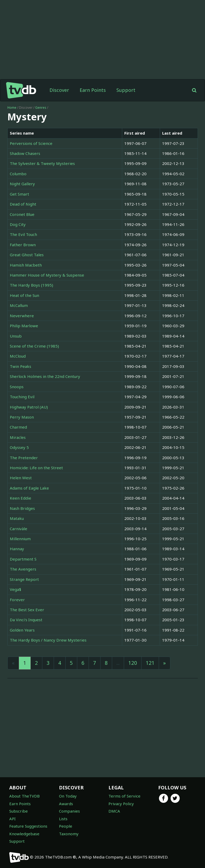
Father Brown (23, 245)
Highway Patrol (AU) (29, 407)
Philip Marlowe (24, 326)
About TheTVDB (24, 796)
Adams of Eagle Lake (29, 488)
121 (150, 663)
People (66, 826)
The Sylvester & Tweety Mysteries (42, 163)
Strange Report (24, 579)
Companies (69, 811)
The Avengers (23, 569)
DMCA (114, 811)
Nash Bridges (22, 508)
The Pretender (24, 458)
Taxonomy (69, 834)
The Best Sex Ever (27, 610)
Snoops (17, 387)
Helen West (21, 478)
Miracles (18, 437)
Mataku (17, 518)
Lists (63, 819)
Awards (66, 804)
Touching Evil (22, 397)
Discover (59, 90)
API (12, 819)
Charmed (18, 427)
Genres (41, 108)
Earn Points (93, 90)
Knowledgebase (24, 834)
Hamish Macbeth (26, 265)
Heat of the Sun (24, 295)
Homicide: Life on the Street (36, 468)
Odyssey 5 (19, 447)
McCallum (19, 305)
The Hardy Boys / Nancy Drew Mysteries (48, 640)
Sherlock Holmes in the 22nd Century (45, 376)
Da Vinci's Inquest (26, 620)
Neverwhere (22, 316)
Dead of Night (23, 204)
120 (133, 663)
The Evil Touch (23, 234)
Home (12, 108)
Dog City (18, 224)
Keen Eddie (20, 498)
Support (126, 90)
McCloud (18, 356)
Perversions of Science (31, 143)
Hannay (17, 549)
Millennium (20, 539)
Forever (17, 600)
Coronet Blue (22, 214)
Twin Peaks (20, 366)
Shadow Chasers (25, 153)
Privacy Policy (121, 804)
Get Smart (19, 194)
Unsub (16, 336)
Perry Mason (22, 417)
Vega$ (15, 589)
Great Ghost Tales (27, 255)
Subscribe (19, 811)
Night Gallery (22, 184)
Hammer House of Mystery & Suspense (47, 275)
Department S (23, 559)
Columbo (18, 174)
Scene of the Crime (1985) (34, 346)
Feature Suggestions (28, 826)
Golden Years (22, 630)
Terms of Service (124, 796)
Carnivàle (19, 529)
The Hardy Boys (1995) (31, 285)
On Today (68, 796)
